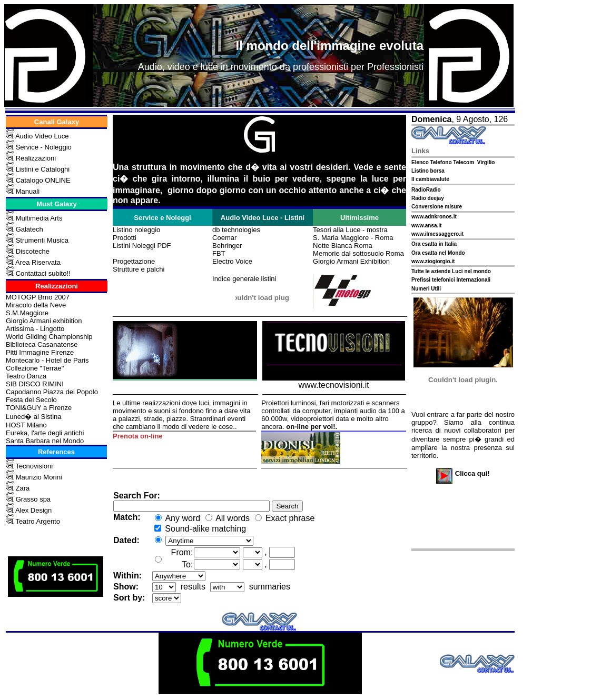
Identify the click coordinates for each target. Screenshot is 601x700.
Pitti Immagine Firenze (40, 352)
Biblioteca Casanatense (42, 344)
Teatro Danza (26, 376)
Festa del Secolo (31, 400)
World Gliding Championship (49, 337)
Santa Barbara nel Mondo (45, 441)
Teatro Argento (38, 521)
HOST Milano (26, 425)
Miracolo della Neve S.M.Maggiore (36, 309)
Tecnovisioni (34, 466)
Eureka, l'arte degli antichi (45, 433)
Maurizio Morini (39, 477)
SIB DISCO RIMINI (35, 384)
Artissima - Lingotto (35, 329)
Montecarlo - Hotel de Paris (47, 360)
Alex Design (33, 510)
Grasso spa (33, 499)
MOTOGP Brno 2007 (38, 297)
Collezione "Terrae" (35, 368)
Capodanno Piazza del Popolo (52, 392)
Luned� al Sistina (34, 417)
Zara (22, 488)
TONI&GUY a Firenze (39, 408)
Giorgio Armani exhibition (44, 321)
